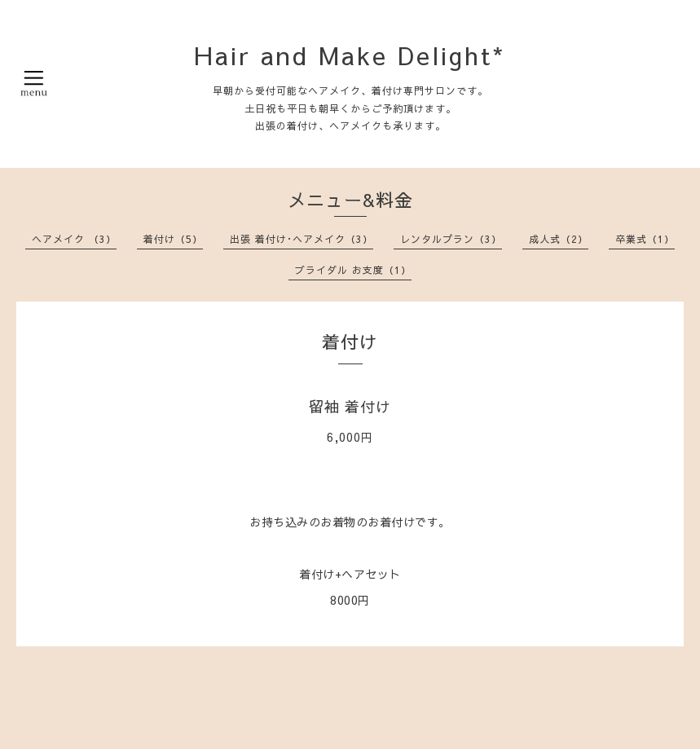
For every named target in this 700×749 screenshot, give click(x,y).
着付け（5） (173, 239)
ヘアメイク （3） (74, 239)
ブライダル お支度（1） (353, 270)
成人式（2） (559, 239)
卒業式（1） (645, 239)
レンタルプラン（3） (451, 239)
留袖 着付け (350, 406)
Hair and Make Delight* (350, 55)
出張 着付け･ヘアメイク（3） (302, 239)
